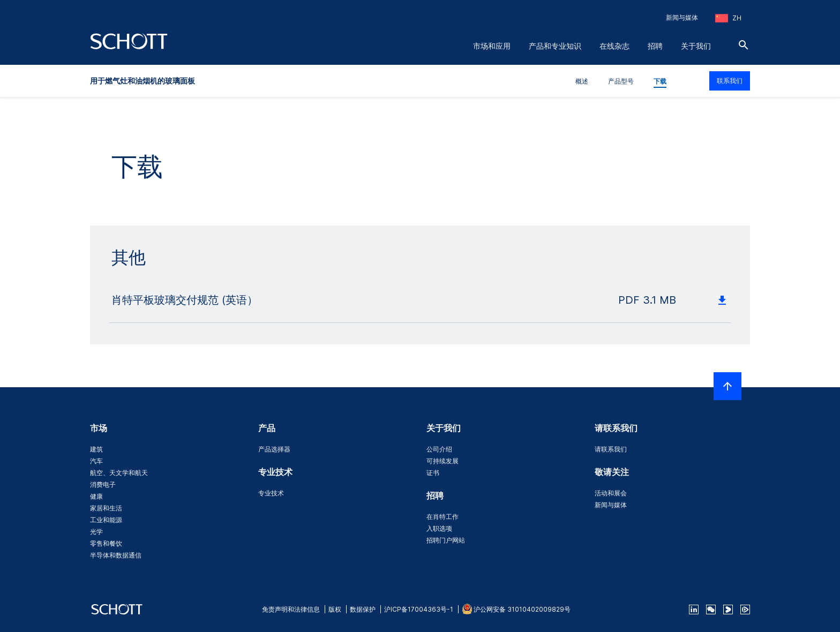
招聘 (655, 46)
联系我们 (730, 81)
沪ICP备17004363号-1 (419, 609)
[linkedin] (694, 610)
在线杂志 (614, 46)
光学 (96, 532)
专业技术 (271, 493)
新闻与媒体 (682, 17)
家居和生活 (106, 508)
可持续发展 (442, 461)
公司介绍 (439, 449)
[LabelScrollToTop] (727, 386)
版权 (335, 609)
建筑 (96, 449)
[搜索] (744, 45)
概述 (582, 81)
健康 (96, 496)
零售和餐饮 (106, 543)
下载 (660, 81)
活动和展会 (611, 493)
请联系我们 (611, 449)
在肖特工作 (442, 517)
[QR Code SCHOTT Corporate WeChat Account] (711, 610)
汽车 (96, 461)
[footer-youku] (728, 610)
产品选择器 (274, 449)
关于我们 (696, 46)
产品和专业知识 (555, 46)
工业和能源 (106, 520)
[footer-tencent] (745, 610)
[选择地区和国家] (728, 18)
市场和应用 (492, 46)
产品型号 (621, 81)
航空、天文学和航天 (119, 473)
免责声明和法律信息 (291, 609)
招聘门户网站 (446, 540)
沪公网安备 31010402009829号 (522, 609)
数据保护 (363, 609)
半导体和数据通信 (116, 555)
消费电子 (103, 484)
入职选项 (439, 528)
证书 (433, 473)
